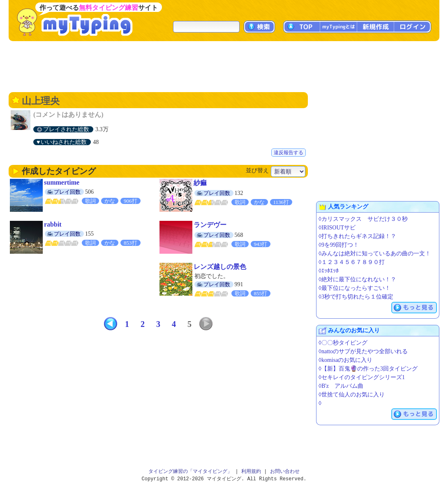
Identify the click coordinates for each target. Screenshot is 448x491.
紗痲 (200, 183)
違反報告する (289, 153)
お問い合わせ (285, 471)
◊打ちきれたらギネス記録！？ (357, 236)
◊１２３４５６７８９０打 (352, 262)
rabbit (53, 224)
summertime (62, 182)
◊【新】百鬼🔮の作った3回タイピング (368, 369)
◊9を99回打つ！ (339, 245)
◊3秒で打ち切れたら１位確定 (356, 297)
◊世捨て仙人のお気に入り (352, 395)
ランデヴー (210, 225)
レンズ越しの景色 (220, 267)
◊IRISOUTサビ (337, 228)
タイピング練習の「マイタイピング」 (190, 471)
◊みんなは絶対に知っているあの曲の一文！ (375, 254)
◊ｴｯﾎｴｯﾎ (329, 271)
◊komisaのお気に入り (345, 360)
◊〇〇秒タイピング (343, 343)
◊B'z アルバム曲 (341, 386)
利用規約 (251, 471)
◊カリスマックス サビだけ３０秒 (363, 219)
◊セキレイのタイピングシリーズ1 (362, 377)
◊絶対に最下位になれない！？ (357, 279)
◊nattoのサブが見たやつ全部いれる (363, 351)
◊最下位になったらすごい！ (354, 288)
